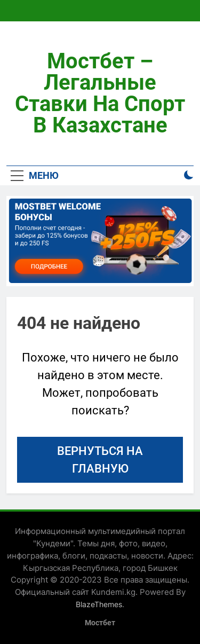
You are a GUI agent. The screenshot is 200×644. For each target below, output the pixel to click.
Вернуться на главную (100, 460)
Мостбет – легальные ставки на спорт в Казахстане (100, 93)
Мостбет (100, 623)
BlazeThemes (99, 604)
